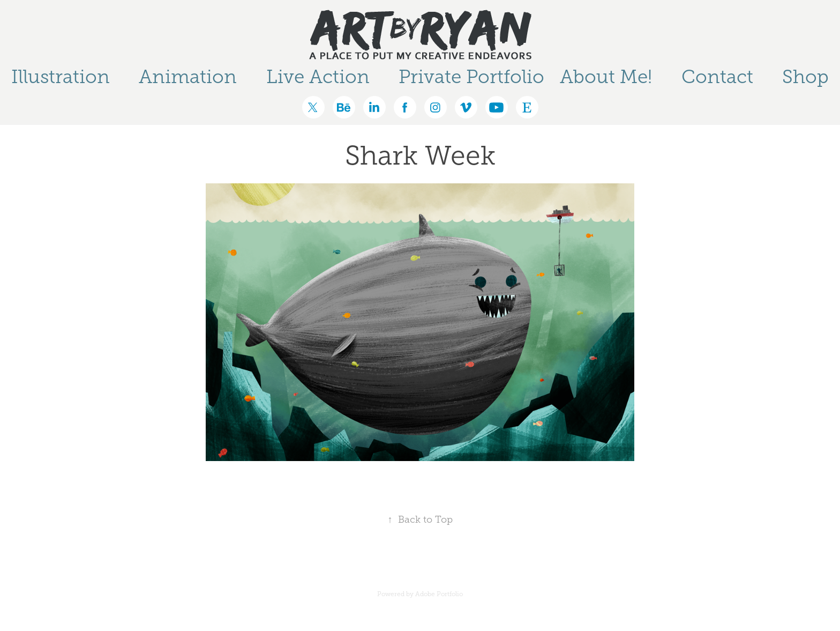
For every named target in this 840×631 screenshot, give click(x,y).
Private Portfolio (471, 77)
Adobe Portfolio (439, 594)
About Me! (606, 77)
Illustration (61, 77)
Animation (188, 77)
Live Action (318, 77)
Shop (805, 77)
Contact (717, 77)
